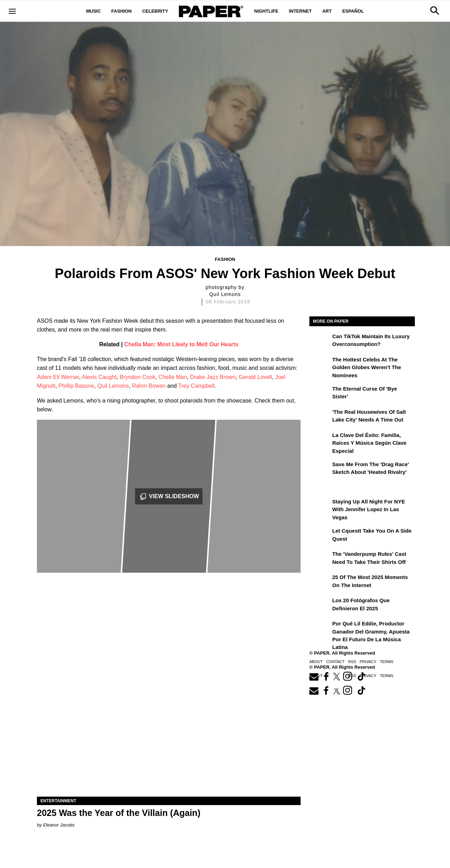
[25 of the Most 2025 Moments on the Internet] (320, 582)
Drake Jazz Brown (213, 377)
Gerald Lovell (255, 377)
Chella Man (173, 377)
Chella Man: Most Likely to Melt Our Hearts (181, 344)
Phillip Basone (76, 386)
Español (353, 11)
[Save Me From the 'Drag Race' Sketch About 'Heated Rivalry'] (320, 469)
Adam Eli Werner (58, 377)
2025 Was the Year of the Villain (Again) (119, 813)
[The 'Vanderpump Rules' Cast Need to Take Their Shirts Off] (320, 559)
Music (94, 11)
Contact (335, 662)
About (316, 662)
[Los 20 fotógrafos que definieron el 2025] (320, 605)
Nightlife (266, 11)
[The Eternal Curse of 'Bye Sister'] (320, 394)
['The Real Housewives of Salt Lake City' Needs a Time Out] (320, 417)
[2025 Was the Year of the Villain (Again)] (169, 731)
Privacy (368, 662)
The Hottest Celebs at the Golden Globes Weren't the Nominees (367, 367)
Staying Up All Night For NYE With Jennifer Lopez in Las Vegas (369, 509)
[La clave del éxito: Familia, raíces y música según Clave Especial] (320, 440)
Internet (300, 11)
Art (327, 11)
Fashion (122, 11)
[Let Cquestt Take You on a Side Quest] (320, 536)
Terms (387, 662)
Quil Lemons (113, 386)
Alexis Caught (99, 377)
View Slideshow (169, 497)
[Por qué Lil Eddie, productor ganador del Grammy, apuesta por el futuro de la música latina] (320, 629)
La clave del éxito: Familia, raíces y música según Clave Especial (369, 443)
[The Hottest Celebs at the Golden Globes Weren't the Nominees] (320, 365)
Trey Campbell (196, 386)
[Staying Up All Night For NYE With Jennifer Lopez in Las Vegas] (320, 507)
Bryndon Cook (137, 377)
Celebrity (155, 11)
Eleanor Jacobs (59, 825)
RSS (352, 662)
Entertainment (58, 801)
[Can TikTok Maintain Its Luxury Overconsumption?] (320, 341)
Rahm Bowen (149, 386)
